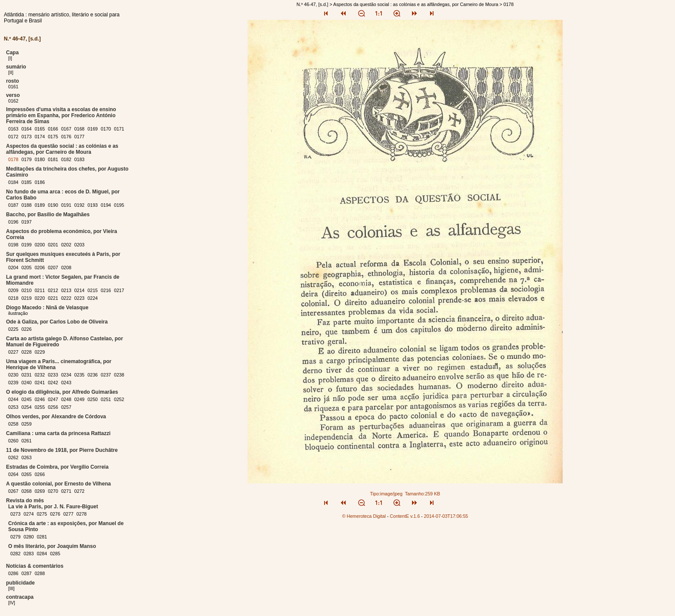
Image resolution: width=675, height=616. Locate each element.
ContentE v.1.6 (405, 516)
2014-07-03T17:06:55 (446, 516)
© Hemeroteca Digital (364, 516)
